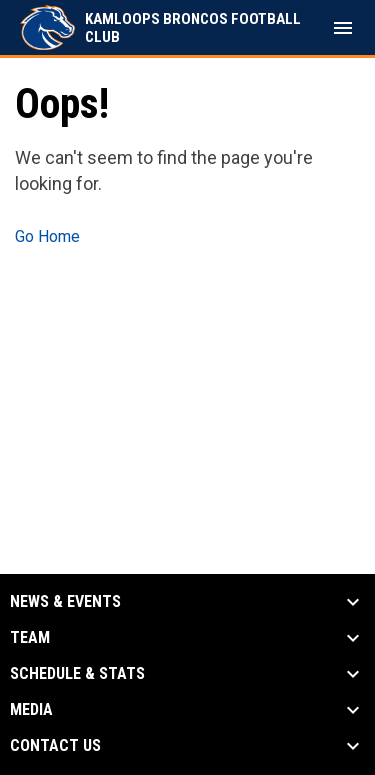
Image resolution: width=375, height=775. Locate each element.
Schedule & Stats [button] (77, 674)
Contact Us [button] (55, 746)
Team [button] (30, 638)
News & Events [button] (65, 602)
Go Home (47, 236)
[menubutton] (343, 28)
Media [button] (31, 710)
